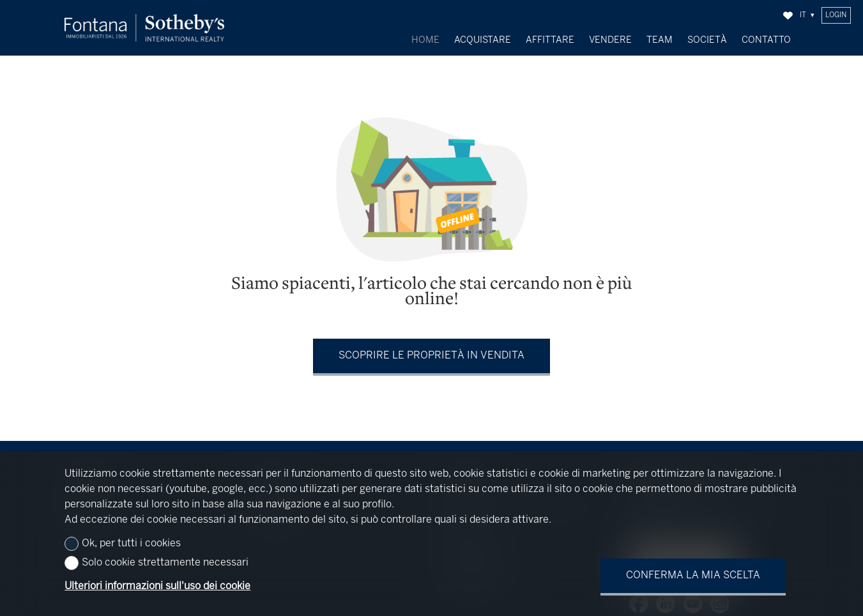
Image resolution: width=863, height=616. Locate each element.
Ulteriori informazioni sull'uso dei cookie (157, 586)
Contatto (766, 40)
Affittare (550, 40)
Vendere (610, 40)
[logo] (144, 28)
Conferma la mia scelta (693, 575)
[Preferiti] (788, 16)
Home (425, 40)
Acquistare (483, 40)
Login (836, 15)
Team (660, 40)
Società (707, 40)
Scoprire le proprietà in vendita (431, 352)
